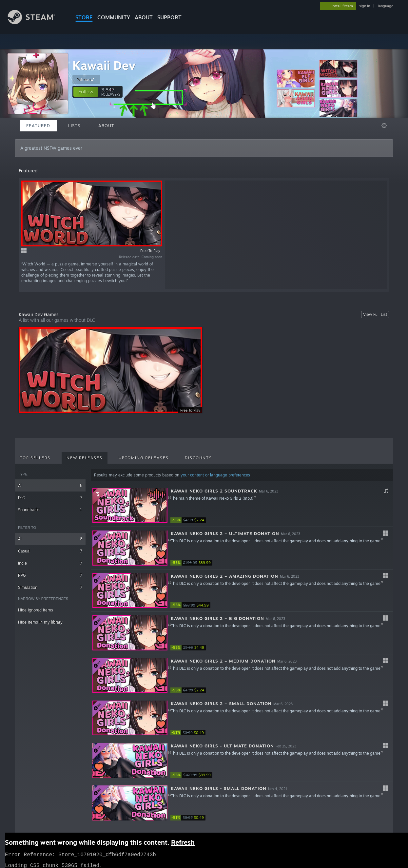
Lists (74, 125)
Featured (38, 125)
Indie (50, 563)
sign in (365, 6)
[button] (86, 92)
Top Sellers (35, 458)
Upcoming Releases (144, 458)
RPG (50, 575)
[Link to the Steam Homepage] (36, 22)
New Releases (85, 458)
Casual (50, 551)
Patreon (86, 79)
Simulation (50, 587)
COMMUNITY (114, 17)
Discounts (198, 458)
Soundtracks (50, 510)
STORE (84, 17)
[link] (190, 520)
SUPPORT (169, 17)
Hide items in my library (40, 622)
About (144, 17)
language (386, 6)
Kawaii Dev (104, 65)
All (50, 485)
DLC (50, 498)
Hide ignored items (36, 610)
